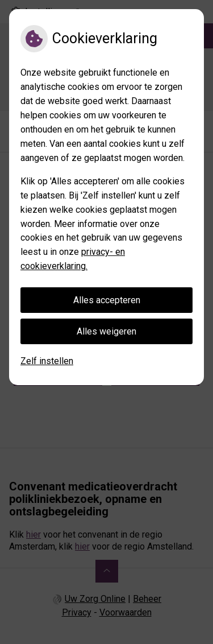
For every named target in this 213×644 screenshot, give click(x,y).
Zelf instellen (47, 361)
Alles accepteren (107, 300)
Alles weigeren (106, 331)
